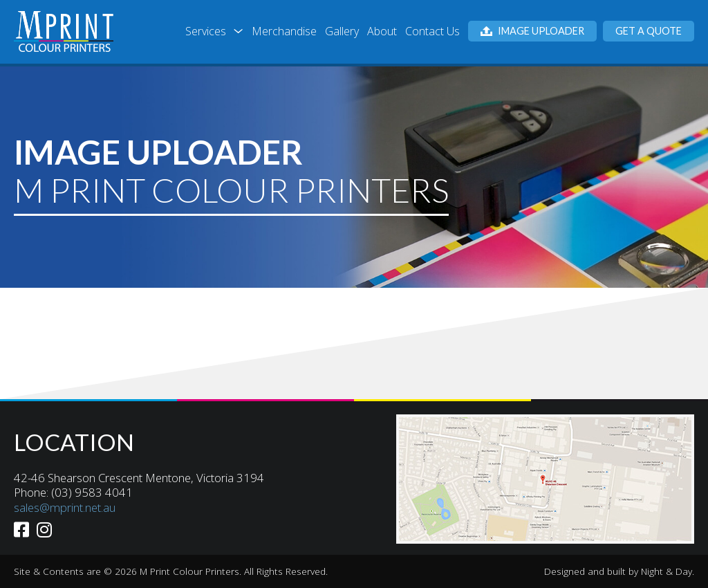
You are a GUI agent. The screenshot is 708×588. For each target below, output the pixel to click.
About (382, 31)
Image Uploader (532, 31)
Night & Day (667, 571)
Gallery (342, 31)
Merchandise (284, 31)
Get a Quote (649, 31)
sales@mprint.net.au (65, 507)
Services (206, 31)
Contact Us (432, 31)
